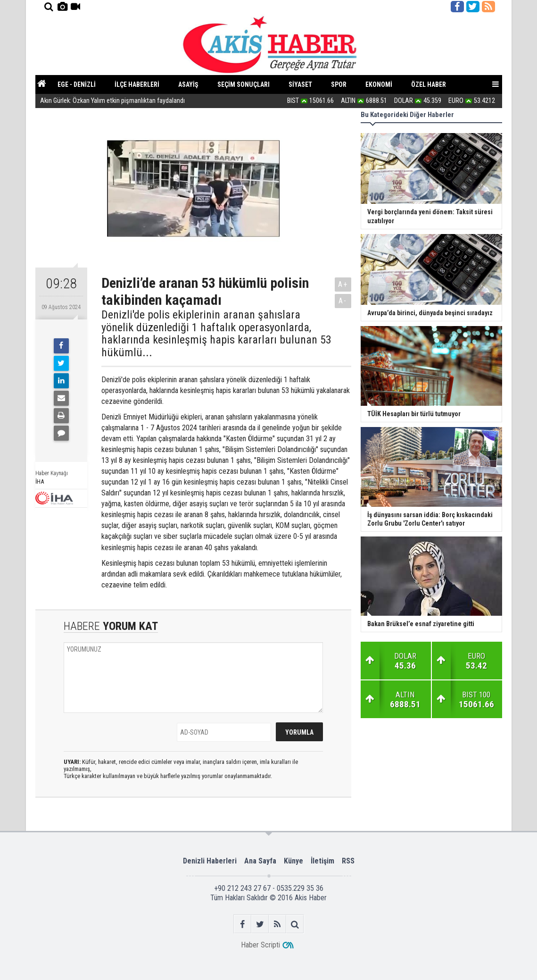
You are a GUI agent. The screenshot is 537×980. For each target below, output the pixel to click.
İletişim (322, 861)
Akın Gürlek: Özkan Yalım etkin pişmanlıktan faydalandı (112, 101)
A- (343, 301)
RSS (348, 861)
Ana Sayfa (260, 861)
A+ (343, 284)
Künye (293, 861)
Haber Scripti (260, 945)
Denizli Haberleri (210, 861)
